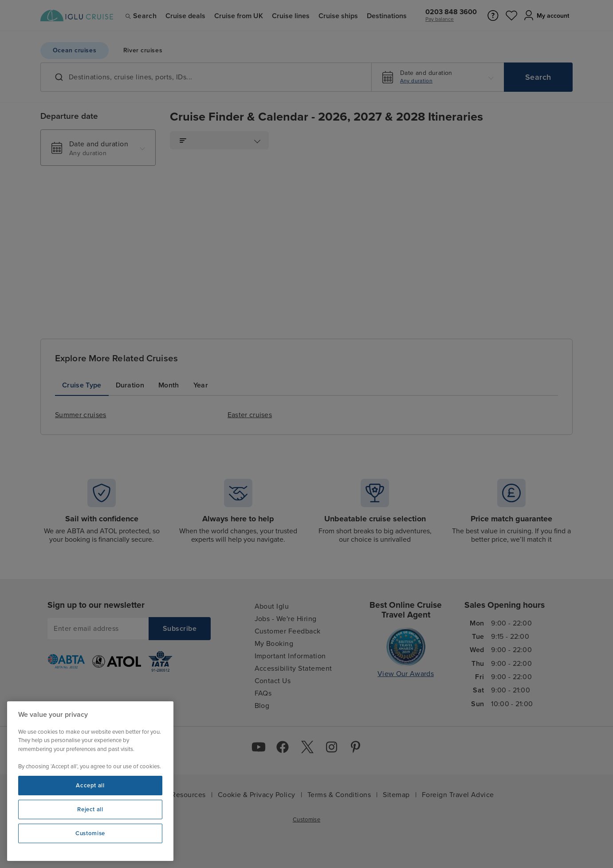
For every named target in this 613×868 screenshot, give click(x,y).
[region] (90, 781)
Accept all (90, 786)
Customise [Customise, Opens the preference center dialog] (90, 833)
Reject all (90, 809)
